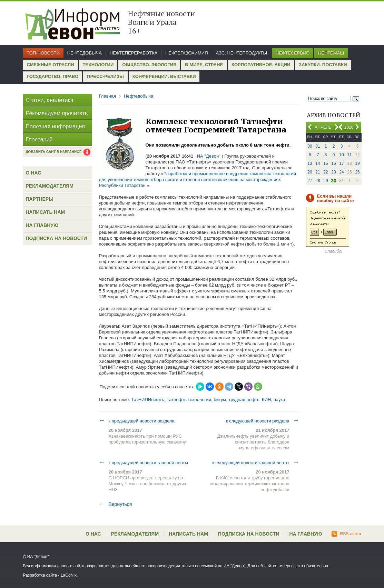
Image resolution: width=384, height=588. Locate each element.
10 (341, 155)
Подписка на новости (57, 238)
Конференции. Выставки (164, 76)
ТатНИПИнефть (147, 400)
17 (341, 163)
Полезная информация (56, 126)
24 (341, 172)
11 (349, 155)
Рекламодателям (50, 186)
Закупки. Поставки (323, 65)
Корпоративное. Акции (261, 65)
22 (326, 172)
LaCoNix (69, 575)
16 (333, 163)
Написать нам (46, 212)
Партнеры (40, 199)
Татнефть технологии (189, 400)
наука (279, 400)
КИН (266, 400)
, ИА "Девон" (208, 156)
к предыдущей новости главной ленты (144, 462)
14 (318, 163)
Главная (107, 96)
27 (310, 181)
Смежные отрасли (51, 65)
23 (333, 172)
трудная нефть (244, 400)
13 (310, 163)
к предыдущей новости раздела (137, 421)
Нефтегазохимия (186, 53)
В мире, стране (204, 65)
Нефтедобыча (85, 53)
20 (310, 172)
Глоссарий (39, 139)
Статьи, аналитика (50, 100)
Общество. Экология (149, 65)
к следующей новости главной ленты (255, 462)
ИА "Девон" (234, 566)
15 (326, 163)
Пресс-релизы (105, 76)
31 (318, 146)
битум (220, 400)
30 (310, 146)
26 (357, 172)
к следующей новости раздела (263, 421)
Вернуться (116, 504)
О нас (34, 173)
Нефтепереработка (134, 53)
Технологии (98, 65)
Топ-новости (43, 53)
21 (318, 172)
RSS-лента (346, 534)
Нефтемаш (331, 53)
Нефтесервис (293, 53)
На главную (42, 225)
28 (318, 181)
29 (326, 181)
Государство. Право (53, 76)
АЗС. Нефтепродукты (242, 53)
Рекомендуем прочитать (57, 113)
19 (357, 163)
